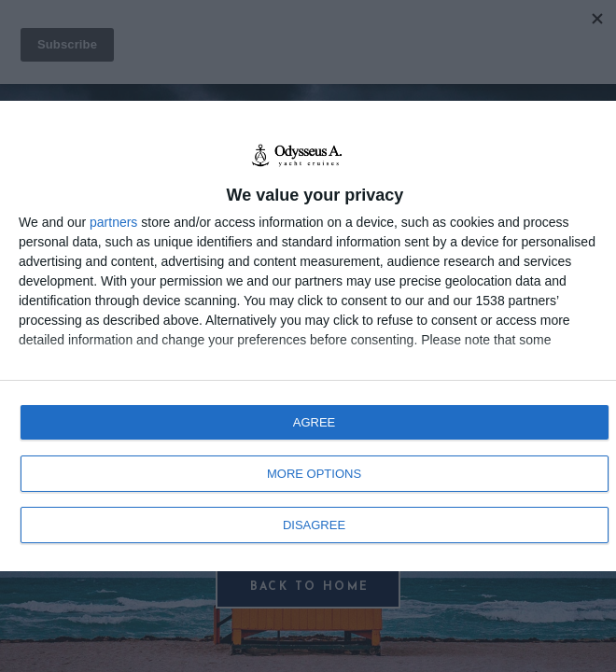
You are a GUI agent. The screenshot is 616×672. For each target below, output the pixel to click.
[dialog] (308, 336)
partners (113, 222)
